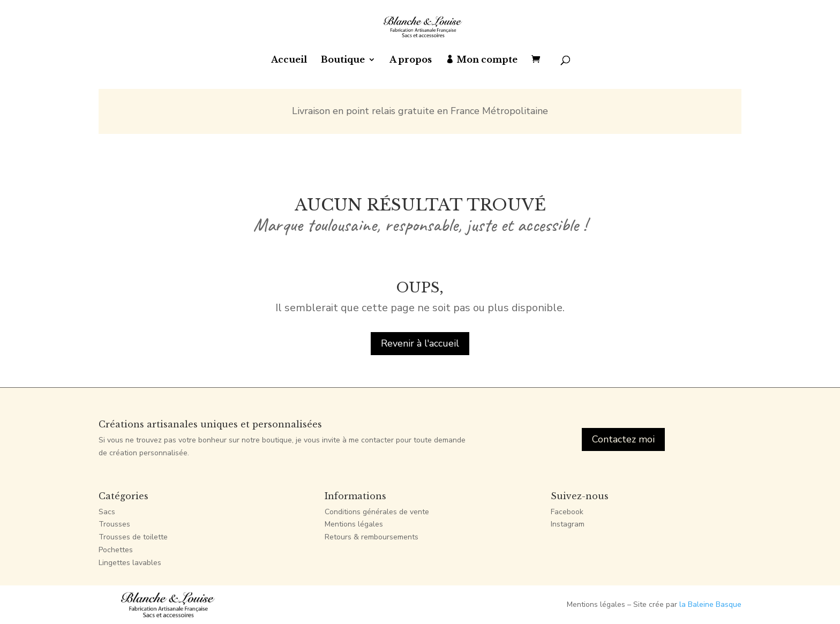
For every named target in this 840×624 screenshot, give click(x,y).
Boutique (343, 60)
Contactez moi (623, 439)
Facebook (567, 512)
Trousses (114, 524)
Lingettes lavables (130, 563)
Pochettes (116, 550)
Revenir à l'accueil (420, 343)
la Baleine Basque (710, 604)
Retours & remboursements (372, 537)
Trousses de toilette (133, 537)
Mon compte (487, 60)
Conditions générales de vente (377, 512)
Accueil (289, 60)
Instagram (568, 524)
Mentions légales (354, 524)
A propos (411, 60)
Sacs (107, 512)
